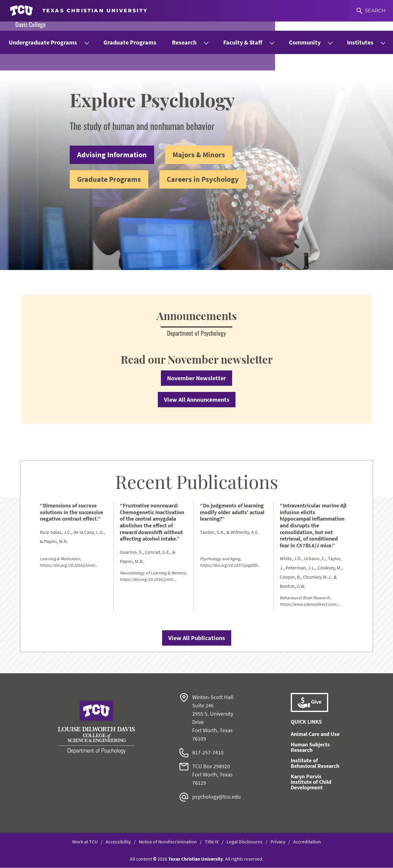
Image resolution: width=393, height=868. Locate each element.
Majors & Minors (199, 155)
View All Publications (197, 638)
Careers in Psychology (203, 179)
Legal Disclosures (245, 842)
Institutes (360, 42)
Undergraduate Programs (43, 42)
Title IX (212, 842)
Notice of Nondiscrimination (168, 842)
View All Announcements (197, 400)
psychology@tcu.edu (216, 797)
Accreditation (307, 842)
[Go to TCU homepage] (79, 11)
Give (309, 703)
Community (305, 42)
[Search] (371, 11)
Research (184, 42)
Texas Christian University (196, 859)
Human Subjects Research (310, 747)
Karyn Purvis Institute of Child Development (311, 782)
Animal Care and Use (315, 734)
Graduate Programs (130, 42)
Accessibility (118, 842)
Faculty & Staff (243, 42)
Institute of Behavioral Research (315, 763)
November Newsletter (196, 378)
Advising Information (112, 155)
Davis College (30, 24)
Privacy (278, 842)
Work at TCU (85, 842)
